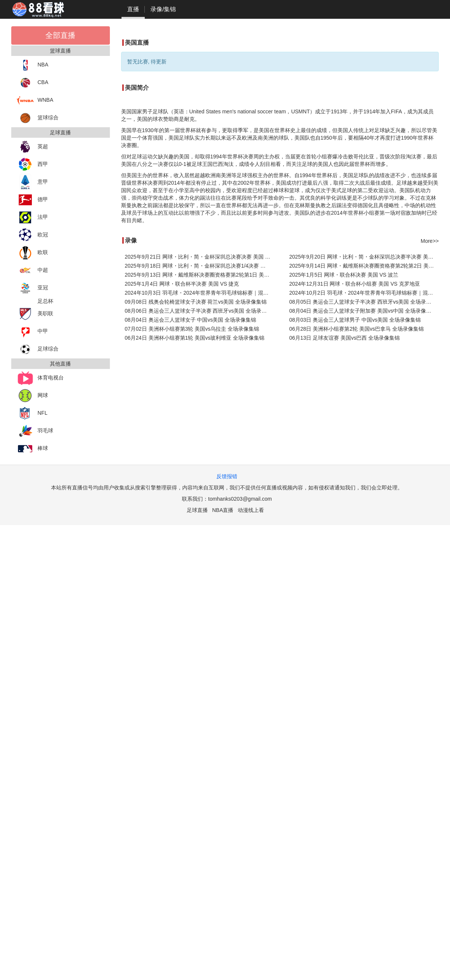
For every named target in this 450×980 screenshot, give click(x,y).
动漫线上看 (251, 510)
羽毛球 (35, 431)
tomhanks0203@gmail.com (240, 499)
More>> (430, 241)
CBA (33, 83)
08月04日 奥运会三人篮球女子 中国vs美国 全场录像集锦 (191, 320)
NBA (33, 65)
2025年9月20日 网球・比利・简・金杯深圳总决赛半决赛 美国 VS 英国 (364, 257)
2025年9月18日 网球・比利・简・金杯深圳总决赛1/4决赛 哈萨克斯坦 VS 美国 (200, 266)
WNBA (35, 100)
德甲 (32, 200)
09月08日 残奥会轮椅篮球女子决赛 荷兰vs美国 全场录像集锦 (196, 302)
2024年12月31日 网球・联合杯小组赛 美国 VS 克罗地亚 (355, 284)
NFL (32, 413)
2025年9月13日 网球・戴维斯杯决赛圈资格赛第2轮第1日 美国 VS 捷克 (200, 275)
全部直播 (60, 35)
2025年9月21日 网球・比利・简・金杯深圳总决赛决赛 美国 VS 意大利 (200, 257)
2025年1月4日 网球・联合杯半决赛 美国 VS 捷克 (182, 284)
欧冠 (32, 235)
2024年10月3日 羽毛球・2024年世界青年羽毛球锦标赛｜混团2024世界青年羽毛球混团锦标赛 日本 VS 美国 (200, 293)
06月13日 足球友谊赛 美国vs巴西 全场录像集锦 (344, 338)
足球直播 (197, 510)
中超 (32, 270)
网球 (32, 396)
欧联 (32, 253)
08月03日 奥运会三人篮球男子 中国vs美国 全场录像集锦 (355, 320)
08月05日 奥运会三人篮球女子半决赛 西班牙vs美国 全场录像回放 (364, 302)
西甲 (32, 165)
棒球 (32, 449)
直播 (133, 9)
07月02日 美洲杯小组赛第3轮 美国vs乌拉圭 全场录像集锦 (192, 329)
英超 (32, 147)
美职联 (35, 314)
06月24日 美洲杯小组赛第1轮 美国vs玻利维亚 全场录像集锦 (195, 338)
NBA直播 (223, 510)
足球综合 (38, 349)
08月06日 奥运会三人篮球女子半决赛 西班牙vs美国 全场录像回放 (200, 311)
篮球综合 (38, 118)
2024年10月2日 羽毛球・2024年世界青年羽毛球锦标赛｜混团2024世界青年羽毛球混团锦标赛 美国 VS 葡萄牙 (364, 293)
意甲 (32, 182)
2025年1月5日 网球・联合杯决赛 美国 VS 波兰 (344, 275)
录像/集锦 (163, 9)
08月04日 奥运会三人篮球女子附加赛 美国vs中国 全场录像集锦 (363, 311)
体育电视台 (40, 378)
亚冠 (32, 288)
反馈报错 (227, 476)
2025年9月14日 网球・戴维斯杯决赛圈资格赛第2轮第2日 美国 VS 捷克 (364, 266)
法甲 (32, 218)
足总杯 (45, 301)
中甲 (32, 332)
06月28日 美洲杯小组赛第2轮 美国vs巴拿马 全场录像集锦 (356, 329)
